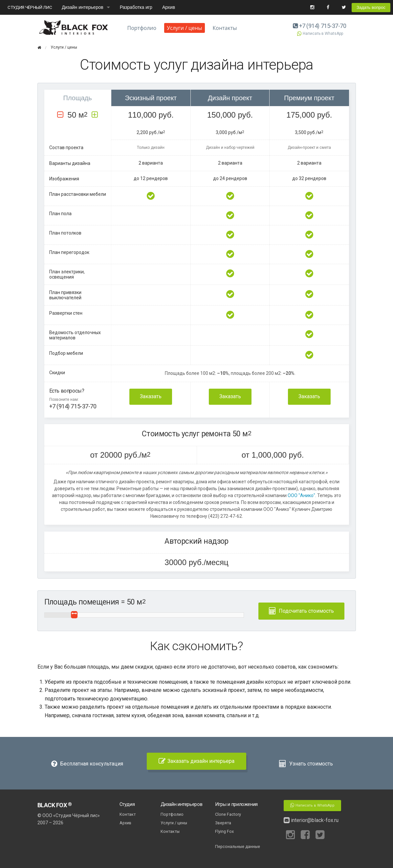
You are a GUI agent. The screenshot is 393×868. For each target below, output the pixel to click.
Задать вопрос (371, 7)
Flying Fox (224, 831)
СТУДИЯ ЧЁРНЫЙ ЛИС (30, 7)
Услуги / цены (184, 28)
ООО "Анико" (301, 495)
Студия (127, 804)
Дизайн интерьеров (82, 7)
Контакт (128, 814)
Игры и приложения (236, 804)
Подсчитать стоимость (301, 611)
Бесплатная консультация (87, 764)
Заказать (151, 396)
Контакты (225, 28)
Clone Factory (228, 814)
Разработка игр (136, 7)
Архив (169, 7)
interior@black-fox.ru (311, 820)
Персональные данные (238, 846)
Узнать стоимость (306, 764)
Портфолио (142, 28)
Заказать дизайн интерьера (196, 761)
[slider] (74, 615)
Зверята (223, 823)
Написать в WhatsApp (320, 34)
